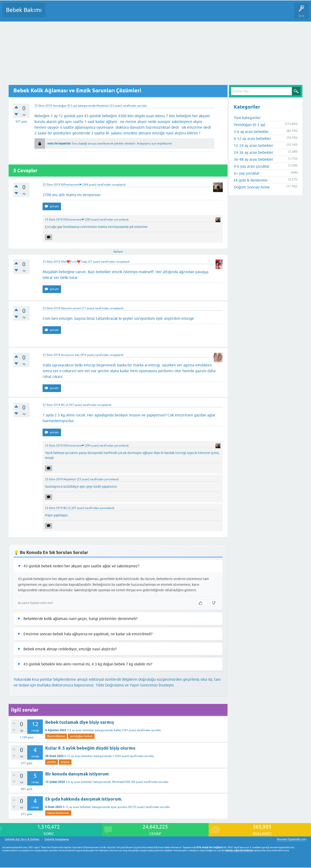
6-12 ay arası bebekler (79, 756)
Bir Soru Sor (138, 13)
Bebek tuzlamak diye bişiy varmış (80, 722)
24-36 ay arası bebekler (253, 152)
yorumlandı (121, 220)
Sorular (54, 13)
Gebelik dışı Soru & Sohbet (22, 839)
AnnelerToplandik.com (292, 839)
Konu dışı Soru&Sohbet (167, 13)
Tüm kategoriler (247, 118)
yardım (52, 762)
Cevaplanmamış (74, 13)
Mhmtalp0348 (121, 782)
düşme (65, 762)
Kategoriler (98, 13)
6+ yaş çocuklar (247, 173)
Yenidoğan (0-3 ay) (65, 106)
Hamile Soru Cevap (201, 13)
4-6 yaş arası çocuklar (252, 166)
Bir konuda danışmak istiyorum (77, 774)
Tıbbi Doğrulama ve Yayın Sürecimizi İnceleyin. (135, 685)
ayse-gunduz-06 (121, 807)
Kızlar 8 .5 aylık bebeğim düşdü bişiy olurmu (90, 748)
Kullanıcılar (118, 13)
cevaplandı (119, 185)
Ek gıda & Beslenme (251, 180)
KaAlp (117, 730)
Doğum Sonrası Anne (252, 187)
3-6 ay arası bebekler (81, 730)
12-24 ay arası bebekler (253, 145)
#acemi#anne (56, 736)
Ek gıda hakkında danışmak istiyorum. (84, 799)
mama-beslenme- (58, 813)
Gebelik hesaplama (57, 839)
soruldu (142, 106)
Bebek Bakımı (24, 10)
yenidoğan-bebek (81, 736)
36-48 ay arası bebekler (253, 159)
